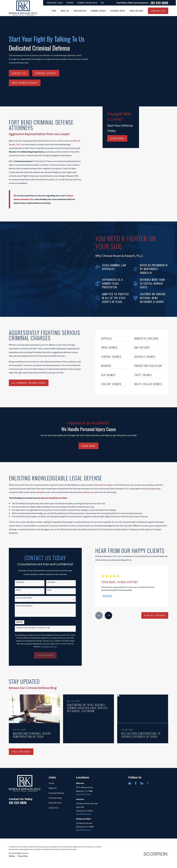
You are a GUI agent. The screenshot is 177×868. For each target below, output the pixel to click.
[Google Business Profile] (130, 783)
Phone (14, 590)
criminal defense (99, 485)
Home (51, 783)
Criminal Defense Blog (87, 3)
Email (45, 590)
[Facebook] (136, 783)
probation (87, 492)
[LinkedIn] (142, 783)
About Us (53, 788)
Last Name (47, 582)
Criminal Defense (46, 73)
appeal (153, 489)
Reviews (70, 3)
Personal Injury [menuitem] (118, 11)
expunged (40, 492)
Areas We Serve (55, 803)
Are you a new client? (20, 598)
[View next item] (104, 615)
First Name (16, 582)
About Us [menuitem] (65, 11)
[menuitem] (12, 856)
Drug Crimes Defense (25, 83)
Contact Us (19, 73)
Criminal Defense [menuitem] (98, 11)
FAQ (102, 3)
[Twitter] (148, 783)
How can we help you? (20, 606)
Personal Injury (55, 798)
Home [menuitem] (54, 11)
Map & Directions (84, 794)
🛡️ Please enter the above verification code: (29, 628)
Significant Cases (55, 3)
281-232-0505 (159, 3)
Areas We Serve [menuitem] (137, 11)
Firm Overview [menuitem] (80, 11)
